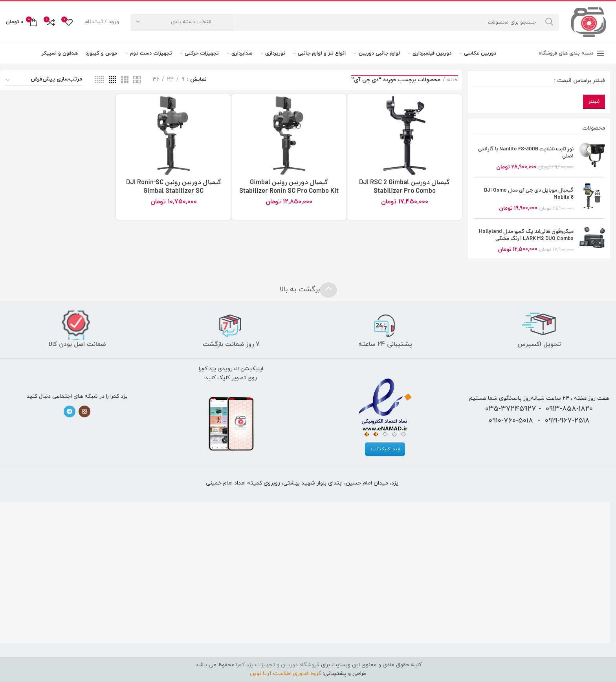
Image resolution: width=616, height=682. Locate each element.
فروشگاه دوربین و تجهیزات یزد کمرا (278, 665)
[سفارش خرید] (44, 81)
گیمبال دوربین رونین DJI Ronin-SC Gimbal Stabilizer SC (174, 187)
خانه (452, 80)
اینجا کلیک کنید (385, 449)
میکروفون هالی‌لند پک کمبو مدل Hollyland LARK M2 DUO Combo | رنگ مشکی (526, 236)
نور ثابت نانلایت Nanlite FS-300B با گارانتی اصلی (526, 153)
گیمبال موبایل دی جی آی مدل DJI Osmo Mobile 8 (529, 194)
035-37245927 (511, 409)
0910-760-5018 (511, 421)
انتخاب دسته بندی (191, 22)
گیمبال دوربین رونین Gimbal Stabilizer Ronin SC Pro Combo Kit (289, 187)
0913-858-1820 (569, 409)
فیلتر (594, 102)
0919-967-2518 (567, 421)
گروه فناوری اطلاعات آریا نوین (286, 674)
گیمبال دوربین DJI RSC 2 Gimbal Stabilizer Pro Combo (404, 187)
